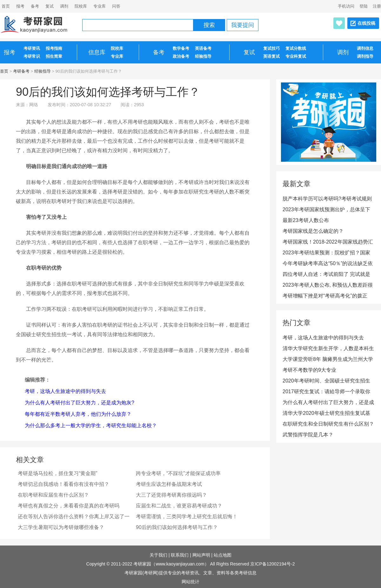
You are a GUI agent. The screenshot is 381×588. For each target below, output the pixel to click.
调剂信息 (365, 48)
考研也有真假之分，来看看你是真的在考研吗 (69, 506)
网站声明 (201, 555)
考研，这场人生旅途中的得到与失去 (65, 391)
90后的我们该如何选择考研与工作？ (177, 527)
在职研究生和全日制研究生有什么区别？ (328, 424)
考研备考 (21, 71)
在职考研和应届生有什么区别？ (53, 495)
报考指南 (54, 48)
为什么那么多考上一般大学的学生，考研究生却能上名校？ (91, 425)
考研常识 (32, 56)
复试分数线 (296, 48)
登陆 (364, 6)
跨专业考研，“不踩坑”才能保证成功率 (178, 473)
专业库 (100, 6)
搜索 (209, 25)
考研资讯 (32, 48)
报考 (20, 6)
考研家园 (142, 564)
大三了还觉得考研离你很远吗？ (171, 495)
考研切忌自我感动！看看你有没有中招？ (63, 484)
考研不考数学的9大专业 (309, 370)
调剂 (64, 6)
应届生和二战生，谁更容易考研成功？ (179, 506)
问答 (116, 6)
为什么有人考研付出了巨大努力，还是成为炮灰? (80, 403)
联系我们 (180, 555)
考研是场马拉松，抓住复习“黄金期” (58, 473)
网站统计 (190, 582)
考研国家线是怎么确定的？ (313, 231)
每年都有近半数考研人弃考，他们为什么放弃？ (78, 414)
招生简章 (54, 56)
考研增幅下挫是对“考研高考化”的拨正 (325, 296)
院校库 (81, 6)
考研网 (150, 573)
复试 (50, 6)
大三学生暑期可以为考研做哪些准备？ (61, 527)
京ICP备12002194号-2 (272, 564)
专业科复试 (296, 56)
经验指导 (203, 56)
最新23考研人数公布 (306, 220)
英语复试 (271, 56)
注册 (377, 6)
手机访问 (346, 6)
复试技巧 (271, 48)
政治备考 (181, 56)
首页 (4, 71)
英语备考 (203, 48)
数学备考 (181, 48)
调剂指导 (365, 56)
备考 (35, 6)
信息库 (97, 52)
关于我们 (158, 555)
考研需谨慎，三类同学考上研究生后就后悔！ (187, 516)
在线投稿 (366, 23)
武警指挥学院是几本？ (308, 435)
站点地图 (223, 555)
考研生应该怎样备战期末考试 (169, 484)
